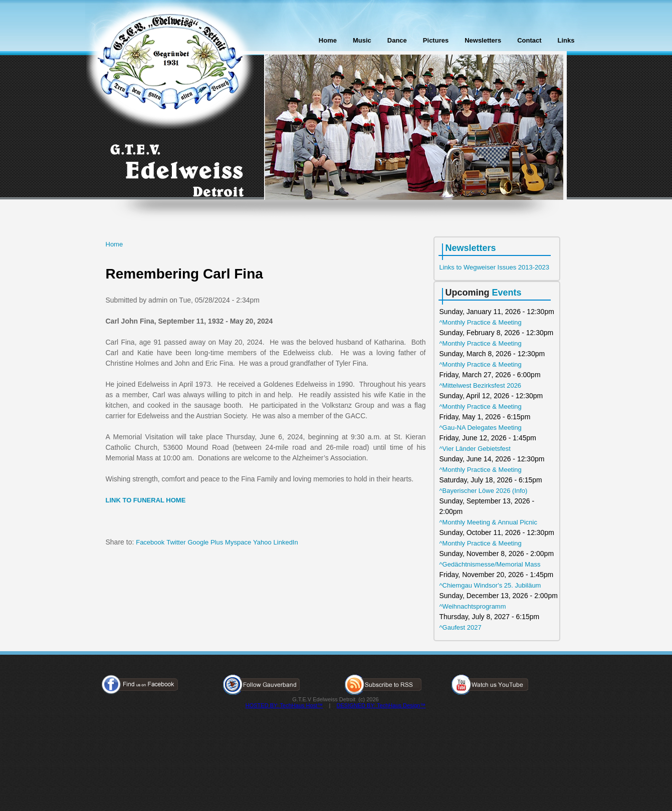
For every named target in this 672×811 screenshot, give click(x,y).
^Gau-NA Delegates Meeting (481, 428)
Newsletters (483, 40)
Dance (397, 40)
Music (362, 40)
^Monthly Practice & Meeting (481, 322)
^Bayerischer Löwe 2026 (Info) (484, 491)
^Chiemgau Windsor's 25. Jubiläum (490, 585)
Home (328, 40)
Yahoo (262, 542)
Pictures (436, 40)
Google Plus (205, 542)
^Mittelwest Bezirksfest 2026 (481, 385)
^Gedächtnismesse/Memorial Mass (490, 564)
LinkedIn (286, 542)
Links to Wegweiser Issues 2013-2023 (494, 267)
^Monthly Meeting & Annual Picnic (488, 522)
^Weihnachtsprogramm (473, 606)
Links (566, 40)
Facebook (150, 542)
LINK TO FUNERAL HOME (146, 500)
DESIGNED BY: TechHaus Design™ (381, 705)
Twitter (176, 542)
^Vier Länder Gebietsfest (475, 449)
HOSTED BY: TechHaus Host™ (284, 705)
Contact (529, 40)
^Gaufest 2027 (461, 627)
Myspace (238, 542)
